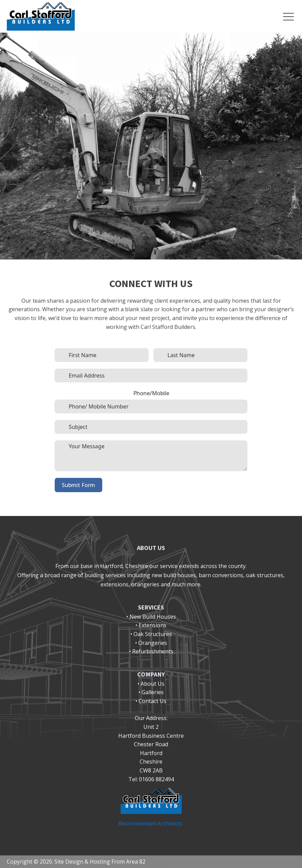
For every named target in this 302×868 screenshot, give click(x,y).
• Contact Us (151, 701)
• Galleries (151, 692)
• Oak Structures (151, 634)
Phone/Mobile (151, 393)
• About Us (151, 684)
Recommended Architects (151, 823)
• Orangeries (151, 643)
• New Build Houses (151, 617)
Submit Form (78, 485)
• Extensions (151, 625)
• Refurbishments (151, 651)
